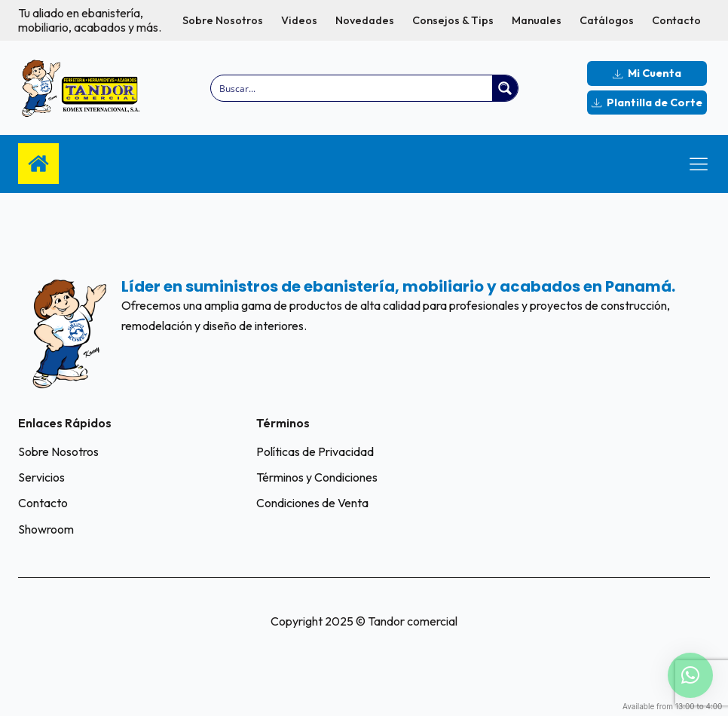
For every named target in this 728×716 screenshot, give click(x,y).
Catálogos (607, 20)
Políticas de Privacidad (315, 451)
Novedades (365, 20)
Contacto (676, 20)
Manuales (537, 20)
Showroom (46, 529)
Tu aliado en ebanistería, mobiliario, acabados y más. (90, 20)
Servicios (41, 477)
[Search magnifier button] (505, 88)
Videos (299, 20)
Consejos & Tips (453, 20)
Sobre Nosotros (223, 20)
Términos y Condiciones (317, 477)
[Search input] (352, 88)
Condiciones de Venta (312, 503)
